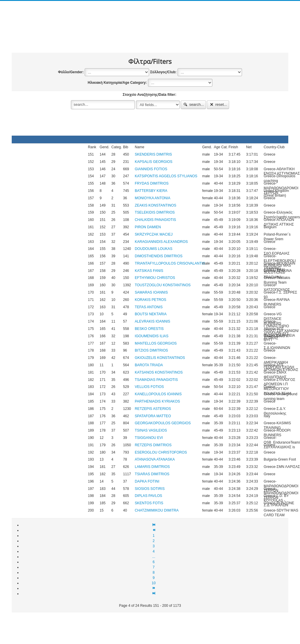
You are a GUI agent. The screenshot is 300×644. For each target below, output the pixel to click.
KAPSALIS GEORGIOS (154, 162)
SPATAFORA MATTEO (153, 416)
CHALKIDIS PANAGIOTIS (155, 220)
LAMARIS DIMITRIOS (152, 467)
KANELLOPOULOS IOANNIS (158, 394)
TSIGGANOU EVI (149, 438)
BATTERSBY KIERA (151, 191)
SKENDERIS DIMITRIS (153, 154)
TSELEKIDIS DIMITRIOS (155, 212)
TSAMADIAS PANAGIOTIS (156, 380)
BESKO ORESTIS (149, 329)
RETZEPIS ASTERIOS (153, 409)
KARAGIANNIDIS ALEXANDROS (161, 242)
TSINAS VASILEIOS (151, 430)
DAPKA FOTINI (147, 481)
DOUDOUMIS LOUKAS (154, 249)
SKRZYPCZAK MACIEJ (154, 234)
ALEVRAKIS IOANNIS (152, 321)
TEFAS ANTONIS (149, 307)
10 (154, 583)
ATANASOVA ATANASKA (155, 459)
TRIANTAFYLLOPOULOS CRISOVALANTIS (170, 263)
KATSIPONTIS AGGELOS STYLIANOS (166, 176)
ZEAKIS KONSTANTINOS (156, 205)
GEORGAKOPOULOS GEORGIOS (163, 423)
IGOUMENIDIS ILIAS (152, 336)
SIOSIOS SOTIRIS (150, 489)
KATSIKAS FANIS (149, 271)
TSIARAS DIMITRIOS (152, 474)
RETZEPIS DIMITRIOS (153, 445)
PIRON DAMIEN (148, 227)
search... (193, 104)
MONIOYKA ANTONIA (152, 198)
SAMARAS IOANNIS (151, 292)
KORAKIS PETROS (150, 300)
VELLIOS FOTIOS (149, 387)
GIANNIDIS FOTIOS (151, 169)
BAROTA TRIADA (149, 365)
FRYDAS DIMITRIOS (152, 183)
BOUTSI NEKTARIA (151, 314)
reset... (218, 104)
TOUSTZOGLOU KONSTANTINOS (163, 285)
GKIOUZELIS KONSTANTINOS (160, 358)
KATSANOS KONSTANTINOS (159, 372)
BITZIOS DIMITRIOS (151, 350)
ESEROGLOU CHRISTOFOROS (161, 452)
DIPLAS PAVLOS (148, 496)
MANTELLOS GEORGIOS (156, 343)
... (154, 557)
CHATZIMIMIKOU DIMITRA (157, 510)
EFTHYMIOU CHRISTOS (155, 278)
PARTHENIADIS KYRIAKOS (157, 401)
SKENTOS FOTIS (149, 503)
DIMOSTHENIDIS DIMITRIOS (159, 256)
